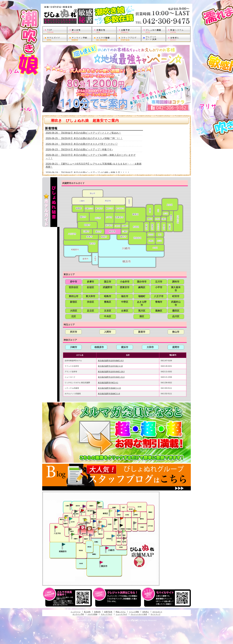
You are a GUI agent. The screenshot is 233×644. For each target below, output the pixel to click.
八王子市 (159, 296)
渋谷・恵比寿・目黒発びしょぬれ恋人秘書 (120, 532)
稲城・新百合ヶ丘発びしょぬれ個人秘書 (91, 535)
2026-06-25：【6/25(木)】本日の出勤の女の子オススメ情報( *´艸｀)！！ (84, 138)
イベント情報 (134, 612)
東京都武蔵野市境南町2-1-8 (109, 394)
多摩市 (90, 282)
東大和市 (90, 296)
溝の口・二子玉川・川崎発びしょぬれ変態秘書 (107, 548)
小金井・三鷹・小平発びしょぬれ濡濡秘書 (95, 521)
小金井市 (125, 282)
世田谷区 (74, 287)
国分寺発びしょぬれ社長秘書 (85, 520)
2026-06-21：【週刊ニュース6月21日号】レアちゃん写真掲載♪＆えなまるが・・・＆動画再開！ (94, 165)
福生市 (125, 296)
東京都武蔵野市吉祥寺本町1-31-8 (111, 377)
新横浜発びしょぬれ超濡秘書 (101, 562)
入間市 (108, 332)
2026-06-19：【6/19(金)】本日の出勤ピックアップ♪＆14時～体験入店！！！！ (88, 173)
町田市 (176, 296)
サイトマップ (155, 614)
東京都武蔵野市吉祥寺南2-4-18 (110, 366)
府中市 (74, 282)
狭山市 (176, 332)
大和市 (150, 347)
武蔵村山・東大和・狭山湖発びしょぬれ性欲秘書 (76, 511)
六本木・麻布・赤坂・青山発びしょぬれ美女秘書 (124, 531)
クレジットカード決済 (139, 614)
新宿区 (74, 302)
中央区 (108, 316)
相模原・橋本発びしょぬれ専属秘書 (64, 544)
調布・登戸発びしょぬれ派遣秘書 (103, 526)
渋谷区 (90, 302)
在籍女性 (97, 612)
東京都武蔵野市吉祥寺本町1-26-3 (111, 372)
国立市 (108, 282)
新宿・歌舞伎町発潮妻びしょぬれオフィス (121, 525)
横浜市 (125, 347)
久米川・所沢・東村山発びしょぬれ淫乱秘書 (82, 511)
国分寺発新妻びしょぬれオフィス (87, 523)
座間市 (176, 347)
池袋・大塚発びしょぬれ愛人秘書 (119, 511)
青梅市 (159, 302)
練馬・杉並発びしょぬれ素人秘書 (111, 511)
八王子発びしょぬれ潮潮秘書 (56, 527)
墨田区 (176, 311)
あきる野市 (142, 303)
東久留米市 (176, 289)
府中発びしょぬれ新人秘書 (83, 528)
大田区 (74, 311)
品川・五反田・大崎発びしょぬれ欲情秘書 (125, 538)
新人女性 (87, 612)
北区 (74, 316)
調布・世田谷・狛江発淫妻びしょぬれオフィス (96, 532)
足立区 (90, 311)
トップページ (75, 612)
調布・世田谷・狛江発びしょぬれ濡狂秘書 (113, 536)
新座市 (142, 332)
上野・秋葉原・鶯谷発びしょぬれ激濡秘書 (135, 511)
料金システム (121, 612)
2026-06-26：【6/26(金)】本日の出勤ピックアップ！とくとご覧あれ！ (83, 133)
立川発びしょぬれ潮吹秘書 (71, 519)
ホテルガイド (157, 612)
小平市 (159, 287)
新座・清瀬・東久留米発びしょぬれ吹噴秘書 (99, 503)
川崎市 (74, 347)
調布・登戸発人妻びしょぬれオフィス (100, 529)
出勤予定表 (108, 612)
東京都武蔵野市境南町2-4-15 (109, 388)
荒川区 (142, 311)
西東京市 (125, 287)
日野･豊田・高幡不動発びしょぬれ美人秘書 (70, 529)
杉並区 (90, 287)
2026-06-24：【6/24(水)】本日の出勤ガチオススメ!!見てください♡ (82, 144)
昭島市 (108, 296)
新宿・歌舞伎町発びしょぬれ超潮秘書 (122, 518)
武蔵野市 (108, 287)
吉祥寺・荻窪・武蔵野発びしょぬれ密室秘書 (100, 522)
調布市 (176, 282)
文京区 (108, 311)
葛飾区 (159, 311)
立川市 (159, 282)
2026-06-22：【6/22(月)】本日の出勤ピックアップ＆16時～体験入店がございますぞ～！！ (91, 157)
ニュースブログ (121, 614)
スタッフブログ (106, 614)
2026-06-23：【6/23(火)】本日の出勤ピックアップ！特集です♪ (79, 150)
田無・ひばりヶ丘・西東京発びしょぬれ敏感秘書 (95, 512)
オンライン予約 (78, 614)
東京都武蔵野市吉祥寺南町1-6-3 (111, 361)
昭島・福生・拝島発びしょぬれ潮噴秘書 (66, 518)
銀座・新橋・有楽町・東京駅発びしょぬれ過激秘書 (135, 523)
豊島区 (108, 302)
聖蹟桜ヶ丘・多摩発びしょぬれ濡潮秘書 (81, 537)
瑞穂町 (142, 296)
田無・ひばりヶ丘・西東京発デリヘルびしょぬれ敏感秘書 (116, 15)
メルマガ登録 (92, 614)
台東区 (125, 311)
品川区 (176, 316)
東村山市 (74, 296)
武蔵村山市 (176, 303)
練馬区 (142, 287)
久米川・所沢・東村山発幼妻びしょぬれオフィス (84, 506)
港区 (142, 316)
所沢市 (74, 332)
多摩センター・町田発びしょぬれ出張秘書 (73, 534)
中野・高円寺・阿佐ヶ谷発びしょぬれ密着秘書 (116, 520)
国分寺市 (142, 282)
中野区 (125, 302)
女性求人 (146, 612)
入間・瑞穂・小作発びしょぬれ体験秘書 (71, 505)
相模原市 (99, 347)
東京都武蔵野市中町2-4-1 (108, 383)
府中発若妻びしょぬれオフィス (89, 528)
